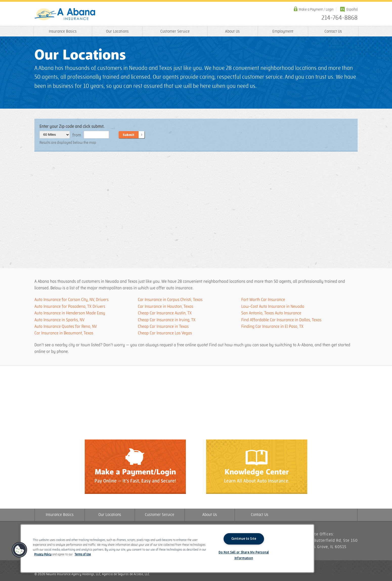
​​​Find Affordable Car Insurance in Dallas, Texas (281, 320)
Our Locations (117, 32)
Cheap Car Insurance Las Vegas (165, 333)
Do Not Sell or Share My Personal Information (244, 555)
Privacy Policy (43, 555)
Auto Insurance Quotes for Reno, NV (66, 327)
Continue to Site (244, 539)
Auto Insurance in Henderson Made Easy (70, 313)
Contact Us (333, 32)
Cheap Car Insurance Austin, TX (165, 313)
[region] (167, 548)
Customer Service (175, 32)
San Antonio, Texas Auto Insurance (271, 313)
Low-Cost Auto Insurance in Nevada (273, 307)
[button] (19, 550)
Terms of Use (83, 555)
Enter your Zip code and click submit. (72, 127)
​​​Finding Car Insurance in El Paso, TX (272, 327)
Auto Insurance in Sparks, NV (59, 320)
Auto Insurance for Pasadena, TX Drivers (70, 307)
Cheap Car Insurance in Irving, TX (167, 320)
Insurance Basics (63, 32)
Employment (283, 32)
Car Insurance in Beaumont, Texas (64, 333)
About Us (232, 32)
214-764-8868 (340, 18)
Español (352, 9)
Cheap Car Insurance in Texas (163, 327)
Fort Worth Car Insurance (263, 300)
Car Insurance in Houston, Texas (166, 307)
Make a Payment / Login (316, 9)
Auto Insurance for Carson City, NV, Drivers (71, 300)
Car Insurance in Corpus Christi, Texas (170, 300)
